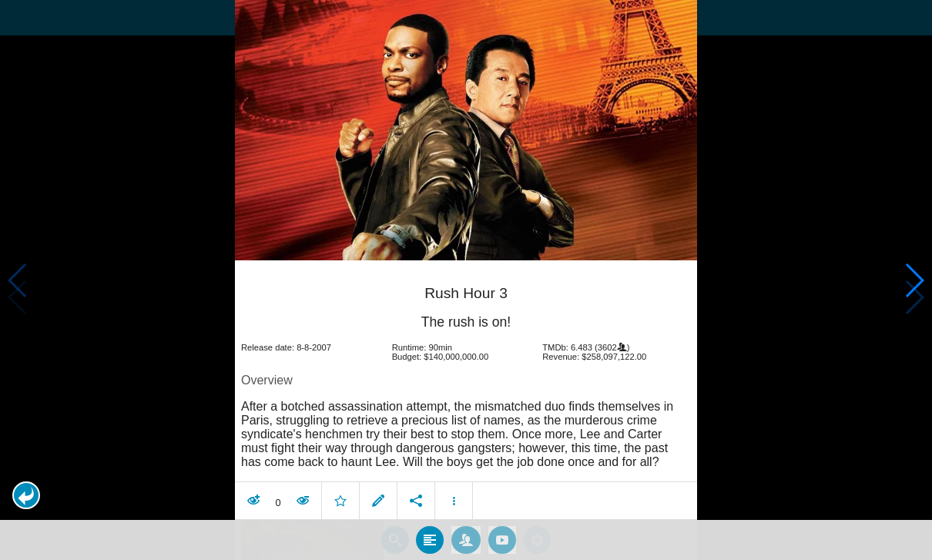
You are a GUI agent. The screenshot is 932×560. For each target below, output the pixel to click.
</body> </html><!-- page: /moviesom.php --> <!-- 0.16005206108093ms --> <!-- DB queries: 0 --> (466, 280)
